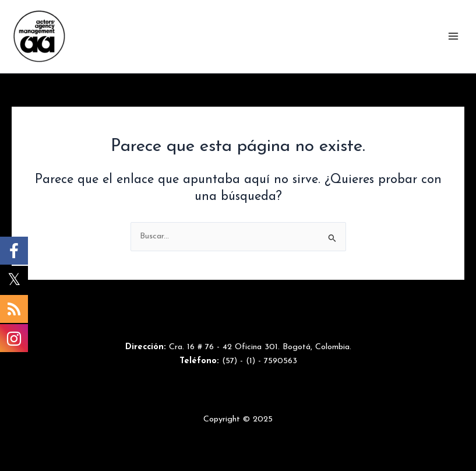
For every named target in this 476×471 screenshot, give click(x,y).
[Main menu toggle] (453, 36)
